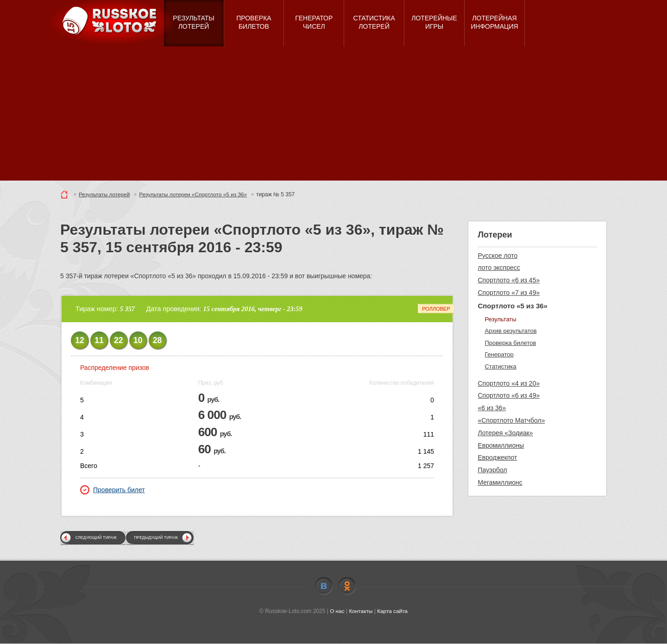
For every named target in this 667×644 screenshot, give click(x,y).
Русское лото (497, 256)
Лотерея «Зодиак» (505, 433)
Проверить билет (113, 490)
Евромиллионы (501, 445)
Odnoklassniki (347, 586)
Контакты (361, 611)
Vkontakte (324, 586)
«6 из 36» (492, 408)
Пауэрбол (492, 470)
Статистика (500, 366)
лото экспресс (499, 268)
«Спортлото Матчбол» (511, 420)
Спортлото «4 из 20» (509, 383)
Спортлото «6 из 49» (509, 395)
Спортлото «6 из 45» (509, 280)
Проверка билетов (510, 343)
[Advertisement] (333, 116)
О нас (337, 611)
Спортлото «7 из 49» (509, 293)
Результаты (500, 319)
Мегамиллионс (500, 482)
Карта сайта (393, 611)
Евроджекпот (497, 457)
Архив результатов (510, 331)
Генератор (499, 354)
